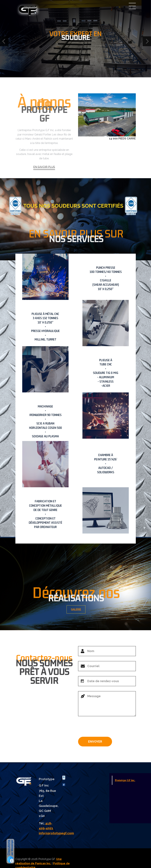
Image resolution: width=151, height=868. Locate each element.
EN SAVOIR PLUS (44, 177)
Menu (132, 6)
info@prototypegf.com (56, 833)
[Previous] (4, 41)
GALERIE (79, 609)
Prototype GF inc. (125, 780)
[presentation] (104, 728)
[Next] (147, 41)
